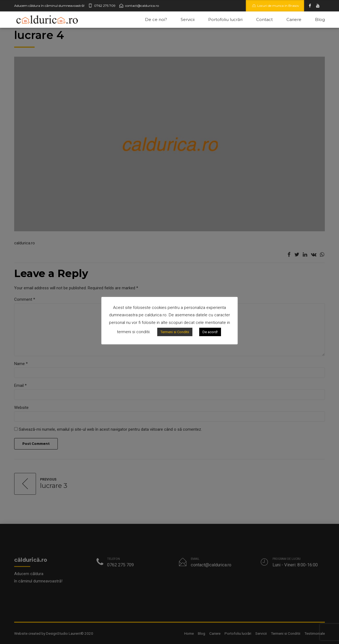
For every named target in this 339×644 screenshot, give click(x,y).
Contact (264, 19)
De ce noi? (156, 19)
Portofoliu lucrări (225, 19)
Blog (320, 19)
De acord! (210, 332)
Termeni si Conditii (175, 332)
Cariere (294, 19)
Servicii (188, 19)
